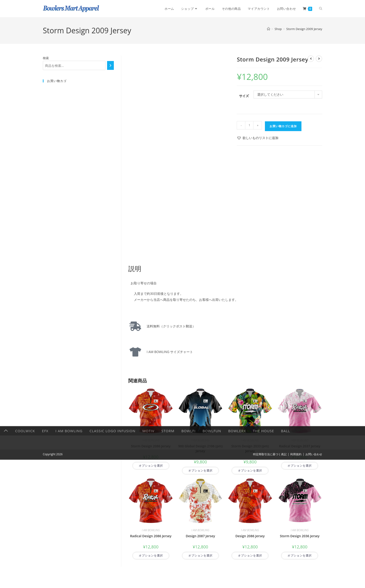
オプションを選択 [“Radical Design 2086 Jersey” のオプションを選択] (151, 556)
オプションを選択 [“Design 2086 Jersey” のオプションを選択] (250, 556)
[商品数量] (249, 125)
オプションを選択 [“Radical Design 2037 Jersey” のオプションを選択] (300, 466)
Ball (286, 583)
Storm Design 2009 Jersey (304, 29)
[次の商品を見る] (319, 59)
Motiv (149, 583)
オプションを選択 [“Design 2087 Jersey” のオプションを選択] (200, 556)
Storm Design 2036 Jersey (300, 536)
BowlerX (237, 583)
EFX (45, 583)
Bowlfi (188, 583)
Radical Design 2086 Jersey (151, 536)
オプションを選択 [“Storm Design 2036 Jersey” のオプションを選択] (300, 556)
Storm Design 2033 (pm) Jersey (250, 449)
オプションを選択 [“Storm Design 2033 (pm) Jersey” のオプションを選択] (250, 471)
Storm (168, 583)
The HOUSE (263, 583)
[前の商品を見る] (311, 59)
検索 (46, 58)
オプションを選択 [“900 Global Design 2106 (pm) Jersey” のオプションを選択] (200, 471)
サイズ (244, 96)
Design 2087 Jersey (200, 536)
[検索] (110, 65)
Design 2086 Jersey (250, 536)
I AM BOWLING (151, 440)
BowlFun (212, 583)
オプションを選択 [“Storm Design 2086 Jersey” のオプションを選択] (151, 466)
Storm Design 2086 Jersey (151, 446)
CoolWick (25, 583)
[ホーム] (269, 29)
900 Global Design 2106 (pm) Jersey (201, 449)
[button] (258, 138)
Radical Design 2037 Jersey (300, 446)
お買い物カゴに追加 (283, 126)
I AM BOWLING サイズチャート (168, 352)
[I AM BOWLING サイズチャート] (135, 352)
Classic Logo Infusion (112, 583)
